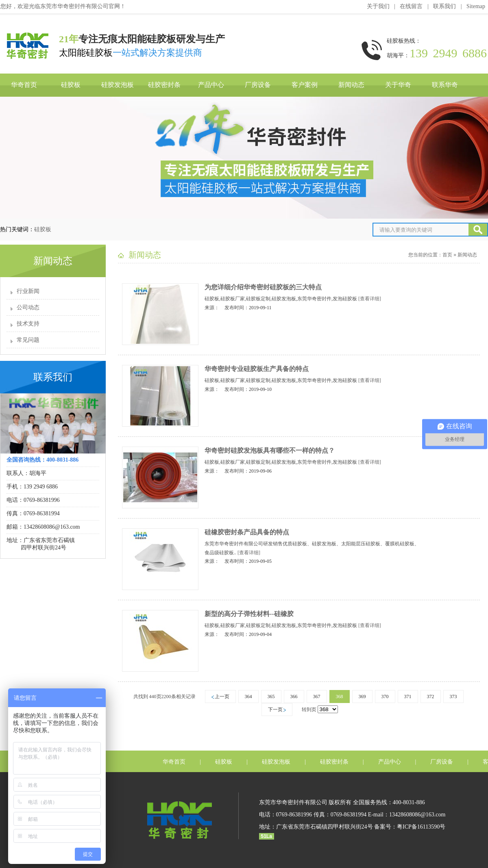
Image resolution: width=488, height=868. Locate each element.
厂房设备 (258, 85)
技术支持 (28, 324)
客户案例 (305, 85)
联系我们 (444, 6)
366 (294, 697)
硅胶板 (71, 85)
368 (340, 697)
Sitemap (476, 6)
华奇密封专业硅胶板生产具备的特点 (257, 369)
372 (431, 697)
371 (408, 697)
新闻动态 (351, 85)
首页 (447, 255)
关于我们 (378, 6)
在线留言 (411, 6)
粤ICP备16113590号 (421, 827)
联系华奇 (445, 85)
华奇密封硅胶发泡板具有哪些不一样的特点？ (270, 450)
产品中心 (211, 85)
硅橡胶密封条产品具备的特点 (247, 532)
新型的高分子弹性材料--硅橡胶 (249, 614)
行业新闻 (28, 291)
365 (271, 697)
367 (317, 697)
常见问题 (28, 340)
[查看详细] (370, 299)
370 (385, 697)
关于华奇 (398, 85)
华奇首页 (24, 85)
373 (453, 697)
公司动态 (28, 307)
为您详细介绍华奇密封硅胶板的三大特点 (263, 287)
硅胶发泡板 (118, 85)
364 (248, 697)
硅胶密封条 (164, 85)
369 (362, 697)
